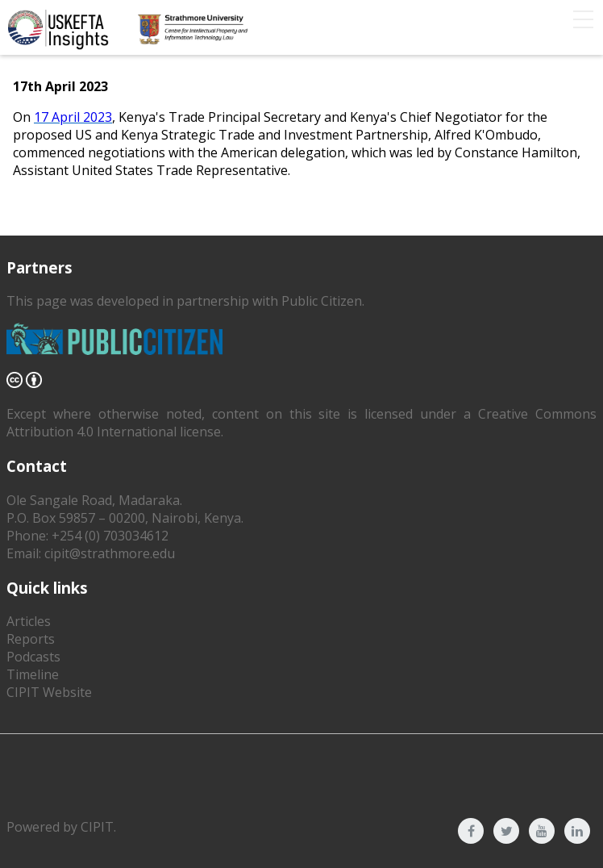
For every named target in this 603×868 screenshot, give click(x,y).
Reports (31, 639)
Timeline (33, 674)
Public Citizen (322, 301)
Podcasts (33, 657)
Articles (29, 621)
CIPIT (97, 827)
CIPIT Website (49, 692)
